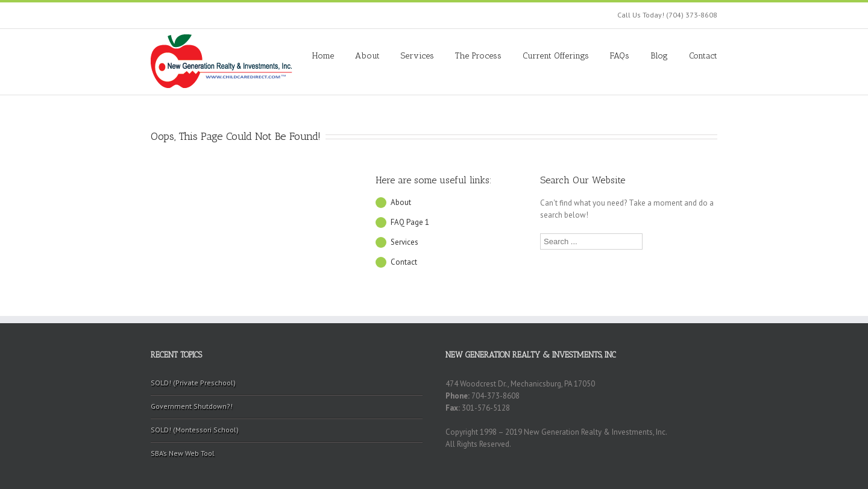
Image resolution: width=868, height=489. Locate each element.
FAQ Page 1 (410, 222)
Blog (659, 56)
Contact (703, 56)
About (367, 56)
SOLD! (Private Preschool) (193, 383)
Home (323, 56)
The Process (478, 56)
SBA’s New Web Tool (183, 453)
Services (417, 56)
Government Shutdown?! (192, 406)
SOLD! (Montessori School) (195, 430)
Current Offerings (556, 56)
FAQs (620, 56)
